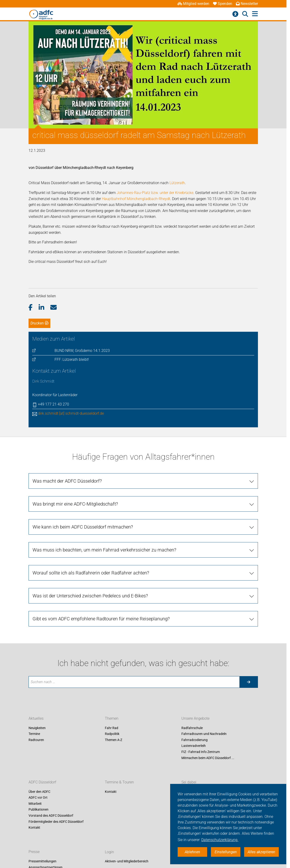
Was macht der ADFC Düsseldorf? (67, 481)
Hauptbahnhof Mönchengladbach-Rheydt (136, 199)
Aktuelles (36, 718)
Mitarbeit (35, 804)
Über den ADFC (39, 792)
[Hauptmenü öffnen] (255, 14)
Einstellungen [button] (226, 852)
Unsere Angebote (195, 718)
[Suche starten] (249, 682)
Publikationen (39, 810)
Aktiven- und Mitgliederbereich (127, 861)
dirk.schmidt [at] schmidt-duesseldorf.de (71, 413)
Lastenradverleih (194, 746)
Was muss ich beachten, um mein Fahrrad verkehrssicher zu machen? (104, 550)
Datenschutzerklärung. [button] (220, 840)
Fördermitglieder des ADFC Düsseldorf (56, 822)
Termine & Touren (119, 782)
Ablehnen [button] (192, 852)
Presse (34, 852)
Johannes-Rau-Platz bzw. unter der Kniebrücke (155, 193)
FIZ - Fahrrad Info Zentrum (201, 752)
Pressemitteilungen (42, 861)
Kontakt (34, 828)
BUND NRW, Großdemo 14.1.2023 (82, 351)
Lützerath (177, 183)
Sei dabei (189, 782)
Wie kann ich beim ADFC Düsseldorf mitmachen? (83, 527)
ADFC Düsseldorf (42, 782)
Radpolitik (112, 734)
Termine (34, 734)
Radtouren (36, 740)
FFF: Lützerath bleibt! (72, 359)
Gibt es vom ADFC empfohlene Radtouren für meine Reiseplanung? (101, 619)
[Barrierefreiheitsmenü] (235, 14)
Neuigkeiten (37, 728)
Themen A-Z (114, 740)
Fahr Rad (112, 728)
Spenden (223, 4)
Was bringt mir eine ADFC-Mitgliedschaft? (75, 504)
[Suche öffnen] (245, 14)
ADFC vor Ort (38, 798)
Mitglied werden (193, 4)
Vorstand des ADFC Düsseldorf (51, 816)
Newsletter (247, 4)
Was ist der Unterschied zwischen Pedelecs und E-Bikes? (90, 596)
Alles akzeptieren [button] (261, 852)
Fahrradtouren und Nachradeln (204, 734)
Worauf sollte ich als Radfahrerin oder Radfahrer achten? (91, 573)
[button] (34, 308)
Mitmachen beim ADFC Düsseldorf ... (208, 758)
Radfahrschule (192, 728)
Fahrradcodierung (195, 740)
